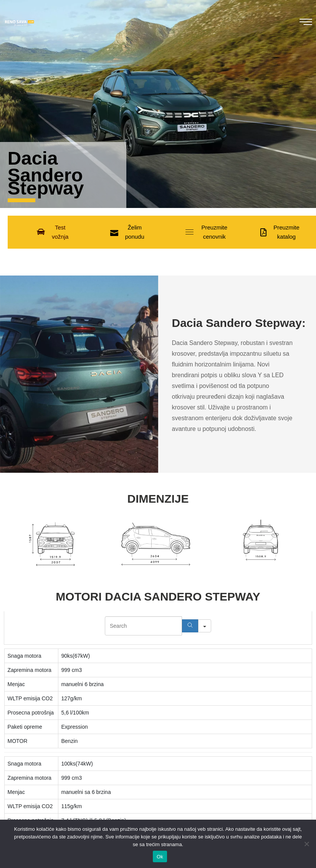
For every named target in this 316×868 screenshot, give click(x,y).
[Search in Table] (143, 626)
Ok (160, 857)
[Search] (190, 626)
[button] (53, 232)
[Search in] (205, 626)
